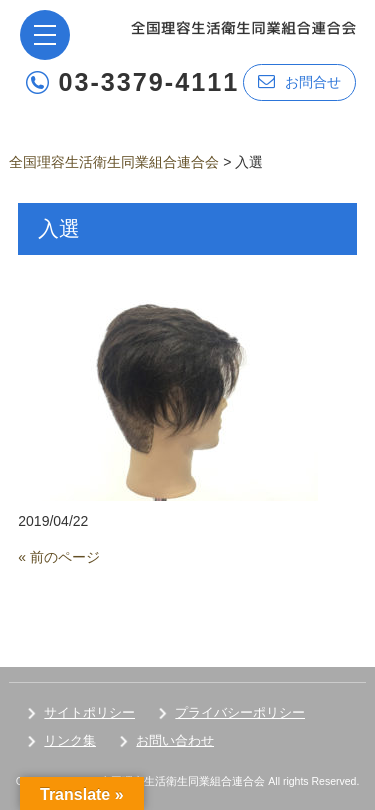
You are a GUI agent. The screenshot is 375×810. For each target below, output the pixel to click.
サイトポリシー (89, 712)
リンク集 (70, 740)
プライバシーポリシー (240, 712)
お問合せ (299, 81)
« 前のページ (59, 557)
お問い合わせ (175, 740)
